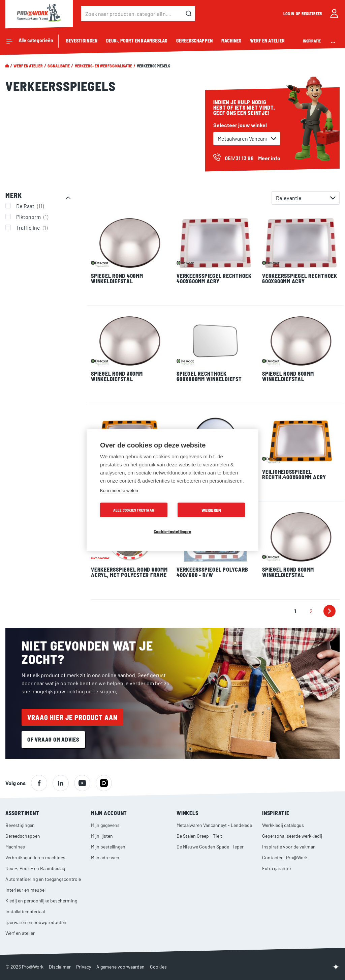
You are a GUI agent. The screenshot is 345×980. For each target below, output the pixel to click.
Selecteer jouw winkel (240, 125)
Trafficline (33, 227)
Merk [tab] (14, 195)
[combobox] (138, 13)
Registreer (312, 13)
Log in (289, 13)
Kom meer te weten (119, 491)
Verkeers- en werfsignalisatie (103, 66)
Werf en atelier (28, 66)
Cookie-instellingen (172, 531)
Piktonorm (33, 217)
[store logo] (39, 13)
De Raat (31, 206)
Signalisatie (59, 66)
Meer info (269, 158)
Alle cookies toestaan (134, 510)
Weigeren (211, 510)
